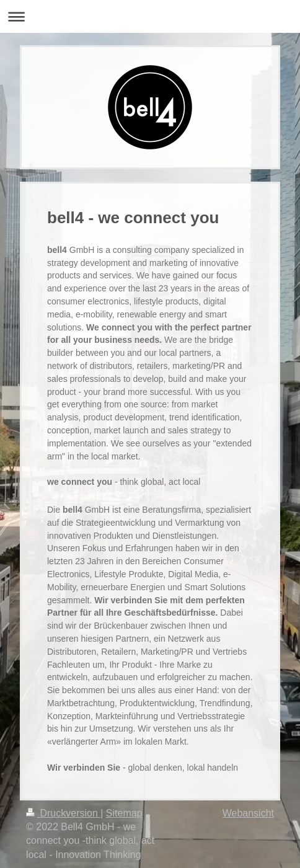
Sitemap (124, 813)
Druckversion (63, 813)
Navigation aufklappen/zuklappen (150, 16)
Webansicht (248, 813)
